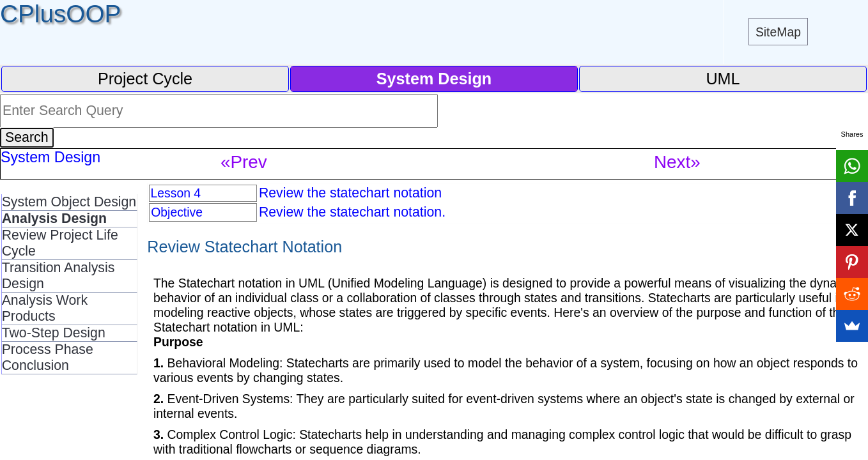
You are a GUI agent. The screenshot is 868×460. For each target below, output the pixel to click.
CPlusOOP (60, 14)
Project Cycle (145, 79)
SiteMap (778, 32)
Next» (677, 162)
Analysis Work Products (45, 308)
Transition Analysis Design (58, 276)
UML (723, 79)
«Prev (244, 162)
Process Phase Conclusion (48, 357)
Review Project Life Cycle (60, 243)
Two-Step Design (54, 333)
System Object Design (69, 202)
